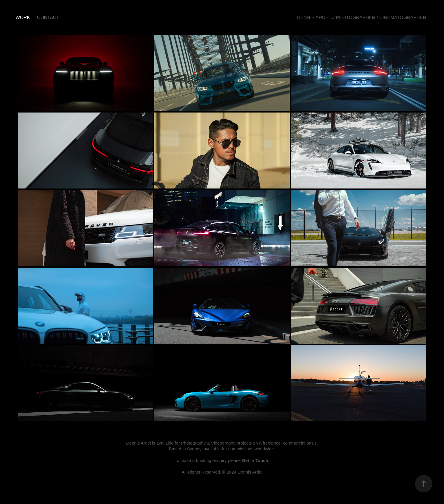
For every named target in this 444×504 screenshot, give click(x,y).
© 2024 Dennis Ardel (242, 472)
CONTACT (48, 18)
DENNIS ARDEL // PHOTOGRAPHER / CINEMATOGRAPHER (362, 18)
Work (23, 18)
